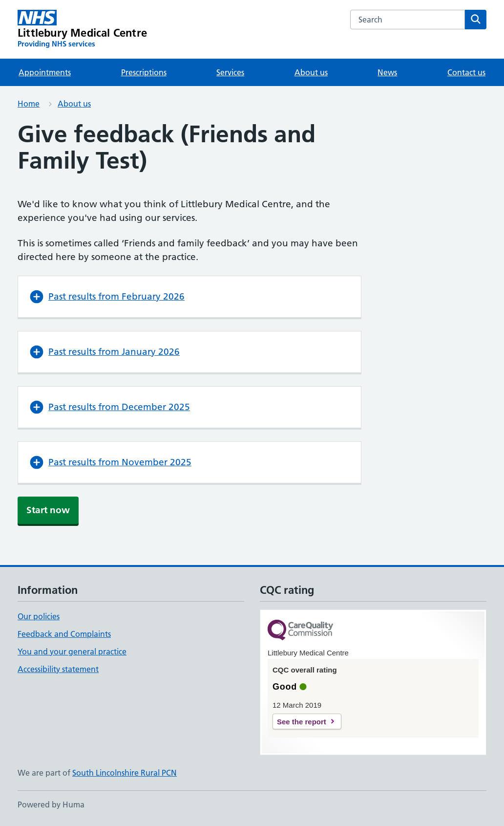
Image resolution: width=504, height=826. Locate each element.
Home (29, 104)
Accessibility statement (58, 669)
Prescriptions (144, 72)
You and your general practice (72, 652)
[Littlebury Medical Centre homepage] (82, 29)
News (387, 72)
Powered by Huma (51, 804)
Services (230, 72)
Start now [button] (48, 510)
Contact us (466, 72)
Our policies (39, 616)
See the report (302, 722)
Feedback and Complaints (64, 634)
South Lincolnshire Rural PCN (125, 773)
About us (311, 72)
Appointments (45, 72)
